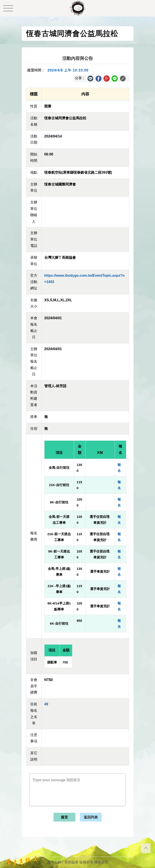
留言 (64, 817)
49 (46, 704)
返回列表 (91, 817)
